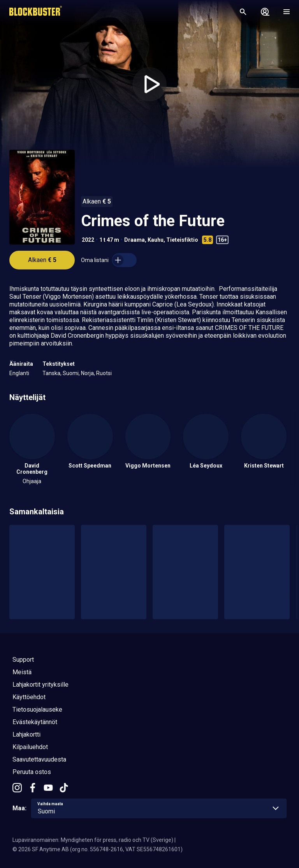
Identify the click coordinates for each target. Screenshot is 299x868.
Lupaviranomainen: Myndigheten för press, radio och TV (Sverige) (93, 840)
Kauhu (156, 240)
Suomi (71, 373)
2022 (88, 240)
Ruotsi (104, 373)
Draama (135, 240)
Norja (87, 373)
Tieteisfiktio (182, 240)
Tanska (51, 373)
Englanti (19, 373)
